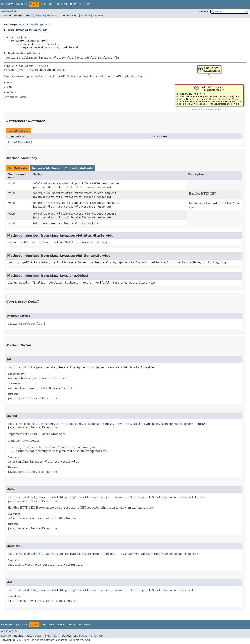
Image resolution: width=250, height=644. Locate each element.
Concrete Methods (79, 168)
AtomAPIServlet (37, 66)
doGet (37, 193)
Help (87, 4)
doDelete (39, 183)
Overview (7, 4)
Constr (40, 16)
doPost (38, 203)
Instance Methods (46, 168)
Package (21, 4)
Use (43, 4)
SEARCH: (204, 12)
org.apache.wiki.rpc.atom (35, 24)
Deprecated (64, 4)
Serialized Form (15, 97)
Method (52, 16)
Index (78, 4)
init (36, 223)
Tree (51, 4)
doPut (37, 214)
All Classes (9, 11)
